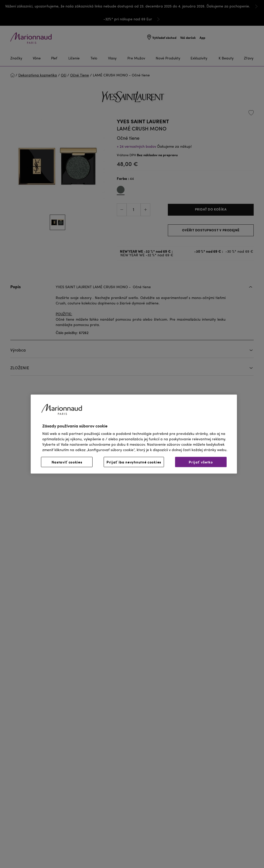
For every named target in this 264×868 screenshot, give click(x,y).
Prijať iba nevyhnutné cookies (134, 462)
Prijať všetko (201, 462)
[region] (134, 434)
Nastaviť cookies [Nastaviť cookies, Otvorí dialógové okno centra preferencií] (67, 462)
